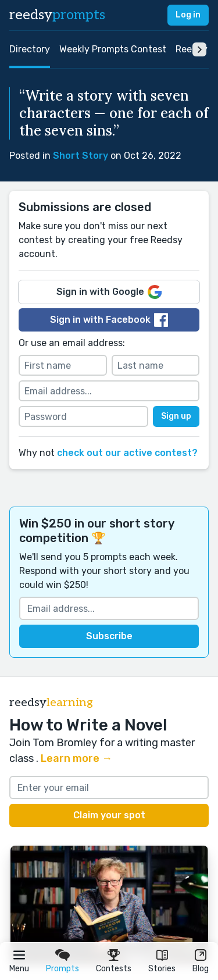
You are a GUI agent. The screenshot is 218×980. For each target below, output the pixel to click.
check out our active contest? (127, 453)
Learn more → (76, 758)
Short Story (81, 156)
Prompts (62, 969)
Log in (188, 15)
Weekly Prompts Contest (113, 49)
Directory (30, 49)
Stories (162, 969)
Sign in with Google (109, 292)
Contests (114, 969)
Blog (201, 969)
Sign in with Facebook (109, 320)
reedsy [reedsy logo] (57, 15)
